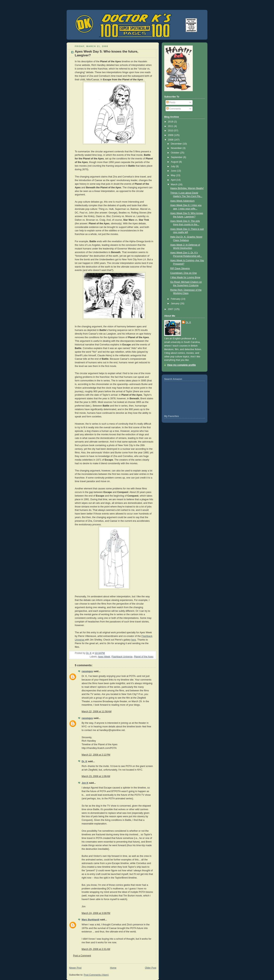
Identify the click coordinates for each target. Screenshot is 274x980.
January (175, 304)
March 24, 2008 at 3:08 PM (96, 913)
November (177, 148)
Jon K (85, 783)
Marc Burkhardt (90, 920)
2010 (171, 131)
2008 (171, 140)
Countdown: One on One (184, 273)
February (176, 299)
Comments (174, 109)
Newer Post (75, 968)
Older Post (151, 968)
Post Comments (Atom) (96, 975)
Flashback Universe (122, 657)
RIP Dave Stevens (180, 268)
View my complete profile (181, 365)
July (173, 166)
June (174, 171)
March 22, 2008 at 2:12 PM (96, 755)
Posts (171, 102)
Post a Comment (82, 956)
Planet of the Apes (144, 657)
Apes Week (104, 657)
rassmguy (87, 671)
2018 (171, 122)
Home (113, 968)
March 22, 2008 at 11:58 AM (97, 712)
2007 (171, 309)
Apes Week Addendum (182, 201)
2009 (171, 135)
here (134, 640)
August (175, 162)
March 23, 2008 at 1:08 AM (96, 776)
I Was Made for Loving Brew (185, 277)
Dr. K (84, 761)
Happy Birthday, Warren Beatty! (187, 188)
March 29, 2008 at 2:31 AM (96, 949)
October (175, 153)
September (177, 157)
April (174, 180)
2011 (171, 126)
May (173, 175)
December (177, 144)
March (175, 184)
